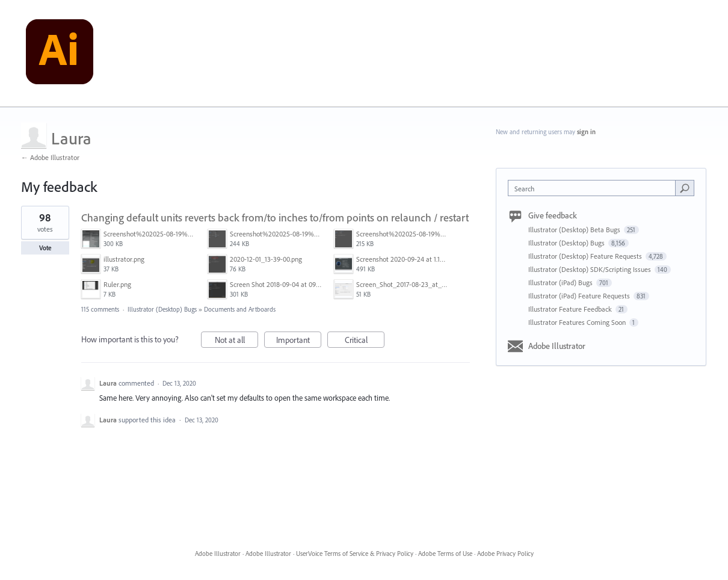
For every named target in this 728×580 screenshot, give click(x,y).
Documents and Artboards (240, 309)
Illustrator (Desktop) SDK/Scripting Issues (591, 269)
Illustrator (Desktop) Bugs (162, 309)
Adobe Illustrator (557, 346)
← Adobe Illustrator (50, 157)
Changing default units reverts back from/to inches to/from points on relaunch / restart (275, 217)
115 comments (100, 309)
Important (299, 341)
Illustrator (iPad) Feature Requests (580, 296)
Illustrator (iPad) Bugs (561, 282)
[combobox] (595, 188)
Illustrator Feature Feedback (571, 309)
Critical (365, 341)
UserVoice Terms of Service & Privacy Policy (355, 554)
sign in (586, 132)
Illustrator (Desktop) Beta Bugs (575, 230)
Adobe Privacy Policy (505, 554)
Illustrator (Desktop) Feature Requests (586, 256)
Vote (45, 248)
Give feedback (553, 215)
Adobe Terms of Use (445, 554)
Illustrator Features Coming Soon (578, 322)
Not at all (237, 341)
